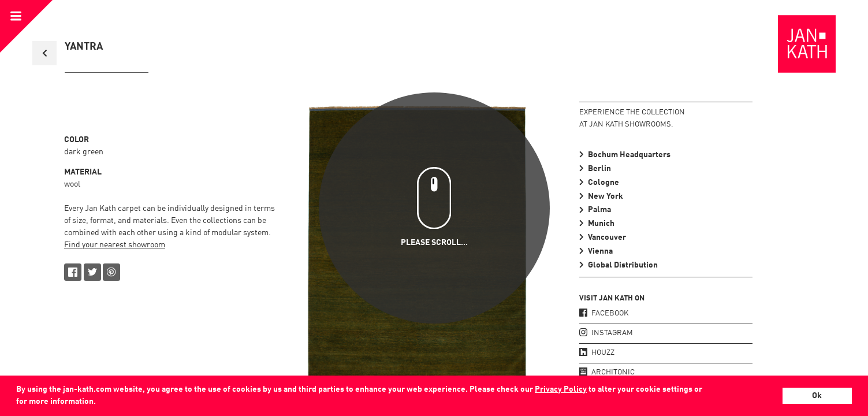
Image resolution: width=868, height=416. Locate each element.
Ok (817, 396)
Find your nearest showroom (115, 245)
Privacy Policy (561, 389)
